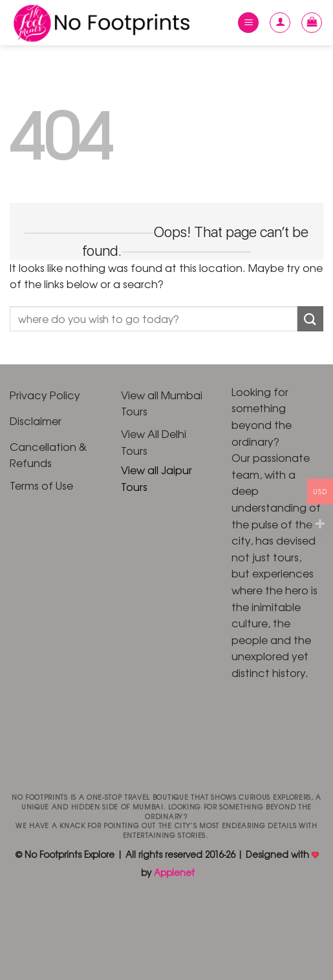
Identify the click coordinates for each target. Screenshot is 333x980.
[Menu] (248, 23)
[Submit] (310, 319)
